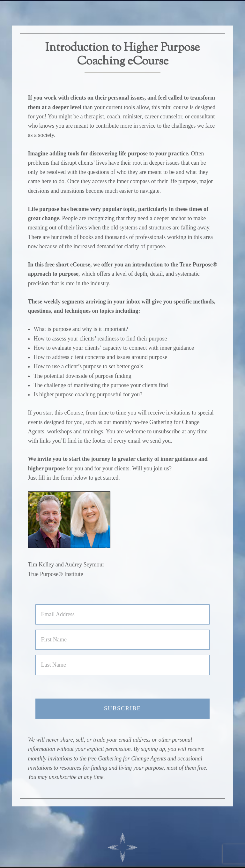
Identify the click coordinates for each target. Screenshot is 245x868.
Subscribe (122, 708)
